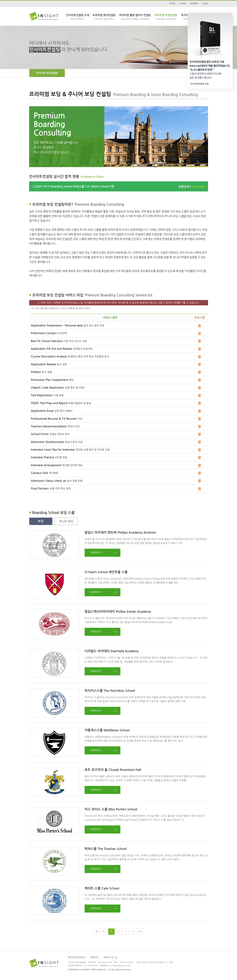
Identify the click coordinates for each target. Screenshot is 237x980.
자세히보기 (96, 553)
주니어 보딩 (66, 521)
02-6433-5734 (105, 962)
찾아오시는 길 (110, 957)
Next (134, 932)
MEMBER (194, 3)
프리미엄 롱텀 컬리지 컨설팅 (135, 17)
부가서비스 (187, 17)
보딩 (41, 521)
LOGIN (183, 3)
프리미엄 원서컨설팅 (104, 17)
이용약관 (94, 957)
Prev (103, 932)
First (97, 932)
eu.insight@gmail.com (120, 965)
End (141, 932)
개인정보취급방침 (76, 957)
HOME (172, 3)
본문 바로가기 (0, 0)
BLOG (205, 3)
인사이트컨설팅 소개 (78, 17)
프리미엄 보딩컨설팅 (166, 17)
